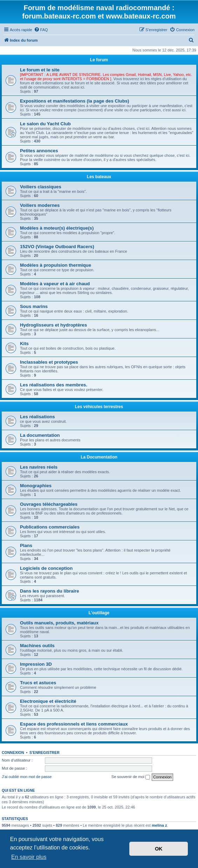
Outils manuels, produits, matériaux (59, 623)
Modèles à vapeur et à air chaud (55, 284)
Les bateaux (99, 177)
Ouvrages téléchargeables (49, 504)
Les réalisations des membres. (54, 385)
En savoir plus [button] (29, 857)
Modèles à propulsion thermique (56, 265)
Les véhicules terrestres (99, 407)
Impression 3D (36, 664)
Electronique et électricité (48, 701)
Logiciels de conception (46, 568)
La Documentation (99, 457)
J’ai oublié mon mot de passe (27, 777)
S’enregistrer (45, 752)
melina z (159, 825)
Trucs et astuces (38, 683)
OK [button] (159, 849)
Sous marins (34, 306)
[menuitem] (41, 30)
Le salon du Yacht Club (45, 124)
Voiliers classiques (41, 187)
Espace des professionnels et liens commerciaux (74, 724)
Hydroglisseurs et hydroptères (53, 325)
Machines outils (37, 646)
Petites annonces (39, 151)
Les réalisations (37, 417)
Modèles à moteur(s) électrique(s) (57, 228)
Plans (26, 545)
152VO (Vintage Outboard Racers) (57, 247)
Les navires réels (39, 467)
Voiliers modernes (40, 205)
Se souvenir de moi (131, 777)
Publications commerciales (50, 527)
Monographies (36, 486)
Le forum (99, 60)
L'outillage (99, 613)
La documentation (40, 435)
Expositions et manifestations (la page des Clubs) (74, 101)
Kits (24, 344)
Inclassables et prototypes (49, 362)
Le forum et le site (40, 70)
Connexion (13, 752)
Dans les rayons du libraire (50, 591)
